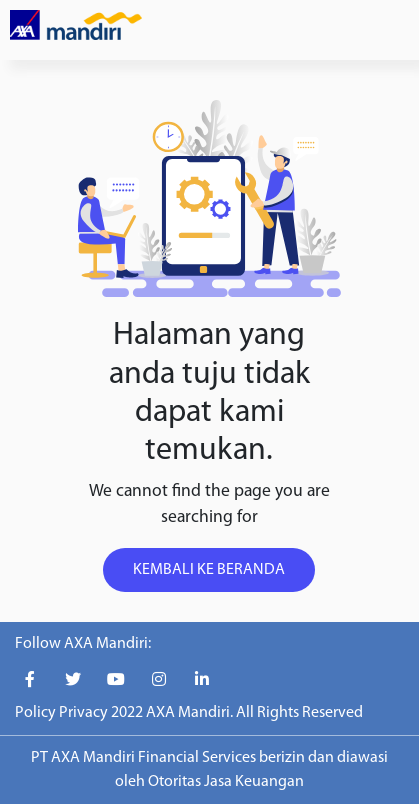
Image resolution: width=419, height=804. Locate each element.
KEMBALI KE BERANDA (209, 570)
